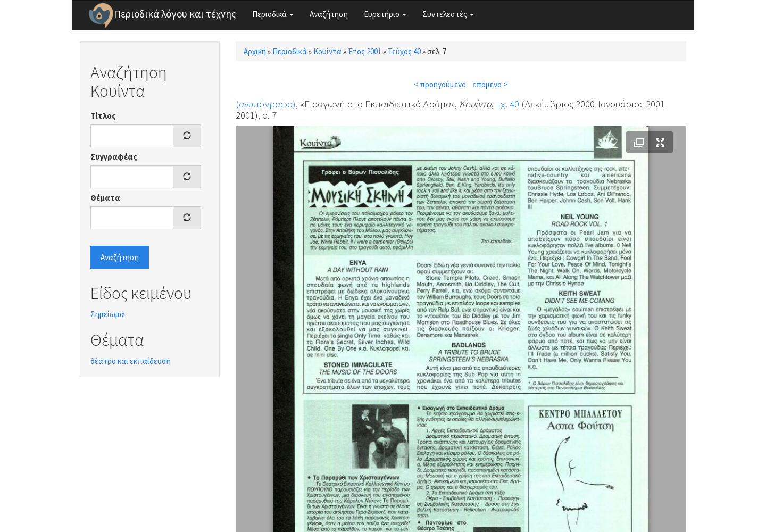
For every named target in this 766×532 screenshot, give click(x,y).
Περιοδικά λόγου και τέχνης (175, 14)
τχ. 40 (507, 104)
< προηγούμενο (440, 84)
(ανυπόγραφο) (266, 104)
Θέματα (105, 198)
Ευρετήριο (385, 14)
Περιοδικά (273, 14)
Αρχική (255, 51)
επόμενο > (490, 84)
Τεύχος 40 (404, 51)
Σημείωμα (107, 314)
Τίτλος (103, 116)
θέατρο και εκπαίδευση (131, 361)
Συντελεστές (448, 14)
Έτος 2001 (365, 51)
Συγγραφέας (114, 157)
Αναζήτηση (329, 14)
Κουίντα (327, 51)
